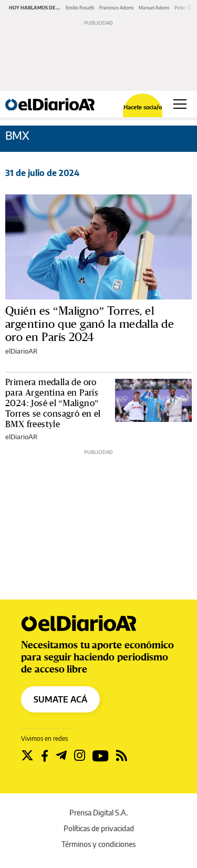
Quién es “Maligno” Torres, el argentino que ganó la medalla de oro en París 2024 (90, 324)
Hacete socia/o (143, 107)
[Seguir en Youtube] (101, 756)
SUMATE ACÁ (60, 699)
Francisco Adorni (116, 8)
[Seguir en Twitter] (27, 756)
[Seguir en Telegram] (61, 756)
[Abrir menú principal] (180, 104)
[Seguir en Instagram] (80, 756)
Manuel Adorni (154, 8)
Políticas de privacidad (99, 828)
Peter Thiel (186, 8)
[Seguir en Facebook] (45, 756)
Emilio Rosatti (80, 8)
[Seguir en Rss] (122, 756)
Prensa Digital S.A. (98, 813)
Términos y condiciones (98, 844)
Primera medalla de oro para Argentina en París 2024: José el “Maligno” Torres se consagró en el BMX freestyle (53, 403)
